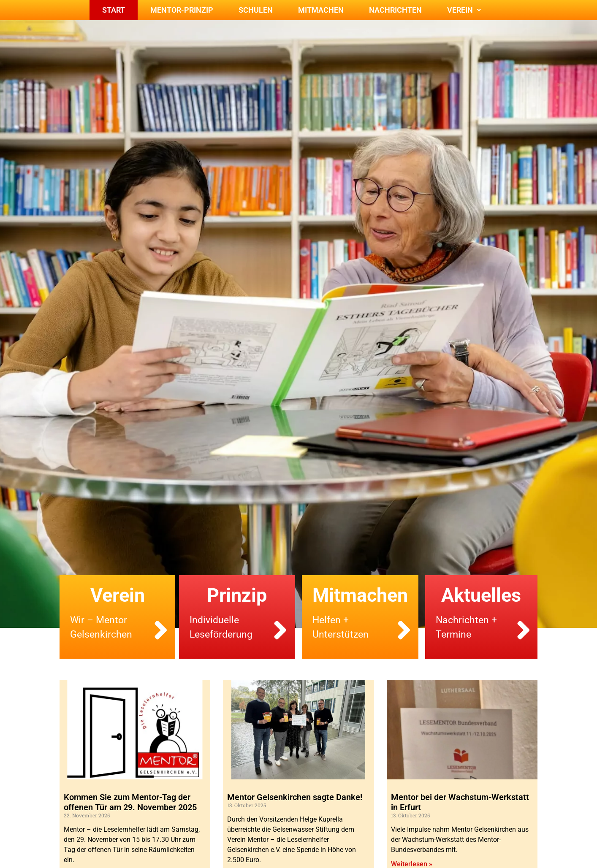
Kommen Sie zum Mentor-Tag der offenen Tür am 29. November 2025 (130, 802)
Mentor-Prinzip (182, 10)
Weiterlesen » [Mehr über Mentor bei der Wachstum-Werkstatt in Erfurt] (412, 864)
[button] (464, 10)
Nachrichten (395, 10)
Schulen (256, 10)
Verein (464, 10)
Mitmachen (321, 10)
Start (114, 10)
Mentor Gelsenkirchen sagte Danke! (295, 797)
